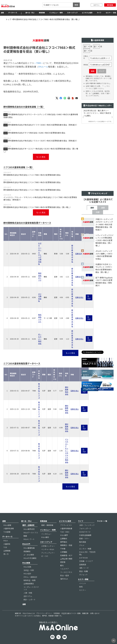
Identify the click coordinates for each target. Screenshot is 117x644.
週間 (103, 208)
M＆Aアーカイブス (31, 533)
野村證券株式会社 (72, 254)
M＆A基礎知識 (29, 548)
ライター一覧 (102, 521)
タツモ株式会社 (40, 297)
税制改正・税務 (30, 580)
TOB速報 (7, 532)
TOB (5, 547)
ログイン (97, 5)
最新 (92, 208)
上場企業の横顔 (66, 559)
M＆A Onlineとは (29, 613)
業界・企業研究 (28, 525)
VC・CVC (45, 556)
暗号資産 (83, 542)
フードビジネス (66, 572)
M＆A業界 (64, 535)
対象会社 (86, 57)
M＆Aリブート (29, 539)
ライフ (99, 13)
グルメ (82, 545)
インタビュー (46, 534)
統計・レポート (30, 600)
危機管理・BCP (66, 555)
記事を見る (79, 254)
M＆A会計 (27, 574)
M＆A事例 (45, 537)
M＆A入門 (26, 544)
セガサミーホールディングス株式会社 (40, 254)
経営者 (63, 562)
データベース (13, 13)
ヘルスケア (64, 569)
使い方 (6, 554)
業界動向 (64, 542)
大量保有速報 (9, 528)
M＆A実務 (26, 563)
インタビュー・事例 (56, 13)
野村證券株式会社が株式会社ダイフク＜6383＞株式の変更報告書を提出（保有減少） (43, 125)
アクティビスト (66, 525)
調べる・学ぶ (30, 13)
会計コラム (28, 596)
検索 (76, 5)
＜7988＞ (62, 47)
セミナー (83, 590)
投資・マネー (84, 538)
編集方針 (18, 613)
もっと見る (41, 157)
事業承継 (42, 13)
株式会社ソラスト (40, 318)
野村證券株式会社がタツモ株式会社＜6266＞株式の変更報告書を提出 (37, 133)
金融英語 (83, 564)
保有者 (86, 65)
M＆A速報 (7, 525)
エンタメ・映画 (85, 549)
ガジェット (83, 575)
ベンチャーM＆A (48, 549)
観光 (62, 565)
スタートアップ (72, 13)
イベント (83, 583)
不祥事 (63, 549)
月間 (98, 212)
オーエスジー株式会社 (40, 339)
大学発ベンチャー (48, 546)
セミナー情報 (83, 579)
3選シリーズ (84, 568)
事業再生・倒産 (66, 545)
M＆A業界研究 (29, 529)
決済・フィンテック (87, 525)
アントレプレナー (48, 553)
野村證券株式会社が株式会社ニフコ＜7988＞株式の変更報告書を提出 (32, 175)
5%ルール (43, 67)
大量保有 (7, 544)
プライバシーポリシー (44, 613)
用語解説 (27, 551)
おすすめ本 (83, 558)
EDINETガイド (85, 532)
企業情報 (7, 551)
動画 (25, 536)
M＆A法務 (27, 567)
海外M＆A (64, 579)
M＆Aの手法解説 (30, 558)
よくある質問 (29, 555)
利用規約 (57, 613)
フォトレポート (85, 528)
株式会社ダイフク (40, 277)
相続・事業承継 (47, 525)
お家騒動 (64, 552)
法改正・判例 (29, 570)
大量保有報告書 (66, 528)
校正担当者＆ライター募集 (71, 613)
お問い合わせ (95, 613)
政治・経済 (64, 575)
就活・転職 (83, 571)
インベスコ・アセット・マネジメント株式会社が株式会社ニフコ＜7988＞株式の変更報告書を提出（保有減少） (40, 198)
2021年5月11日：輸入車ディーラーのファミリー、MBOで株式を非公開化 (97, 113)
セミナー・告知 (111, 13)
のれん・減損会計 (30, 577)
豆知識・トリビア (86, 561)
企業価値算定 (29, 584)
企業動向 (64, 538)
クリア (102, 71)
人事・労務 (28, 593)
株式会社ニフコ (39, 391)
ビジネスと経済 (87, 13)
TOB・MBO (65, 532)
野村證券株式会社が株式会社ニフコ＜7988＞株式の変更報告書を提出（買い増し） (37, 207)
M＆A (6, 541)
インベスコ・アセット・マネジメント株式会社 (67, 451)
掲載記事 (85, 613)
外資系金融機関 (85, 535)
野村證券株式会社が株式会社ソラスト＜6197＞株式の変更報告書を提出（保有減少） (43, 141)
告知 (81, 587)
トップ (8, 19)
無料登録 (110, 5)
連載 (24, 604)
